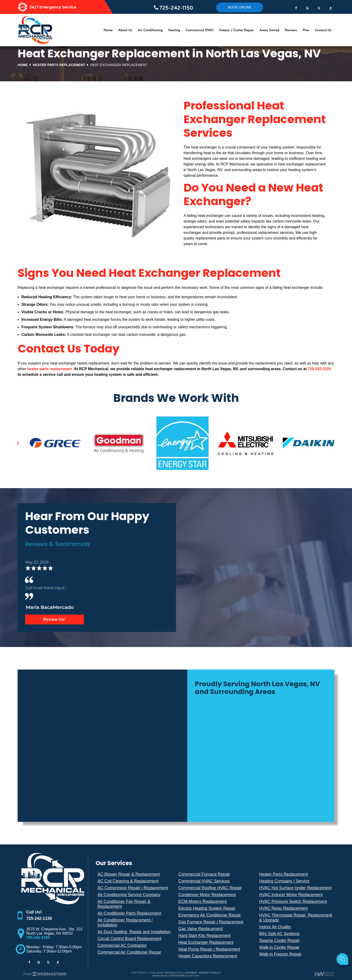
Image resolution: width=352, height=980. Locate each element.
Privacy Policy (210, 973)
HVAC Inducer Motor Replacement (291, 895)
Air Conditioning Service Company (129, 895)
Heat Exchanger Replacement (206, 942)
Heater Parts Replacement (284, 874)
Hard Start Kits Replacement (205, 936)
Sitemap (191, 973)
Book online (240, 7)
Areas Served (269, 30)
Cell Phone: (286, 940)
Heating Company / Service (284, 881)
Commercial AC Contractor (122, 945)
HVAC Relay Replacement (283, 908)
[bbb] (331, 7)
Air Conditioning (150, 30)
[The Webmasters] (45, 975)
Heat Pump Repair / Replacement (209, 949)
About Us (125, 30)
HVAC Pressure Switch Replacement (293, 902)
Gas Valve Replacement (200, 929)
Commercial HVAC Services (204, 881)
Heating (174, 30)
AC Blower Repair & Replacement (129, 874)
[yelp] (319, 7)
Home (108, 30)
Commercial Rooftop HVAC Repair (210, 888)
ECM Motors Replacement (203, 902)
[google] (307, 7)
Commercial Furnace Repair (204, 874)
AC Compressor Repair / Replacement (133, 888)
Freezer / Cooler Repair (237, 30)
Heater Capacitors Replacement (208, 956)
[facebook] (296, 7)
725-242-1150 (174, 8)
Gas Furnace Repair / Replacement (211, 922)
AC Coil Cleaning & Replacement (128, 881)
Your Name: (286, 935)
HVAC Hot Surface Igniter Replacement (295, 888)
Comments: (286, 945)
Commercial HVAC (200, 30)
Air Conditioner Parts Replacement (129, 913)
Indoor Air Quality (275, 927)
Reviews (291, 30)
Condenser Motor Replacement (207, 895)
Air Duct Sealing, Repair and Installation (134, 932)
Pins (306, 30)
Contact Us (323, 30)
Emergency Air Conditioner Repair (210, 915)
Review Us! (54, 619)
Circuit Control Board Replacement (129, 939)
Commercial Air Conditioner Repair (129, 952)
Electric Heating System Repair (207, 908)
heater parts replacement (50, 369)
